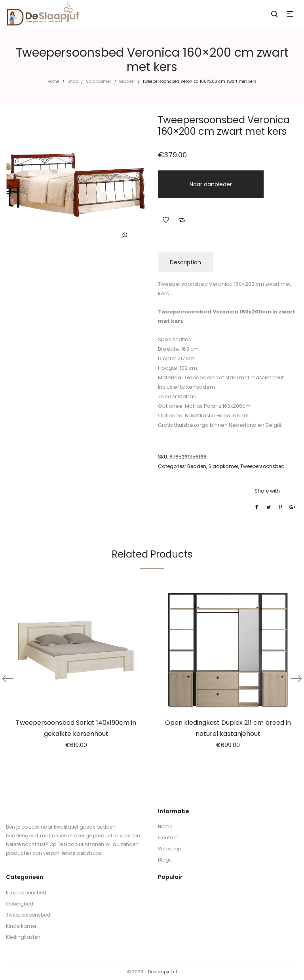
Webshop (169, 849)
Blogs (165, 860)
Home (53, 81)
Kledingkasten (23, 937)
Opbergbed (20, 904)
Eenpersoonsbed (26, 893)
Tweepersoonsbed (262, 466)
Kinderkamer (21, 926)
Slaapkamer (99, 81)
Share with (267, 491)
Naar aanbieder (211, 184)
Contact (168, 838)
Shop (73, 81)
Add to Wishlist (166, 220)
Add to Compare (182, 220)
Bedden (127, 81)
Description (185, 262)
